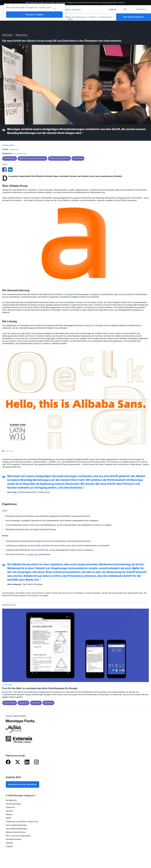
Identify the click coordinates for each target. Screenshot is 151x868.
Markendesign (10, 158)
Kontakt (9, 843)
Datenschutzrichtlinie (16, 832)
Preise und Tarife (70, 18)
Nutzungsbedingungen (16, 825)
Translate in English (34, 15)
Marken (9, 814)
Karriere (9, 811)
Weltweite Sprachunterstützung (32, 158)
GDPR (8, 818)
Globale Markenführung (59, 158)
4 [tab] (10, 451)
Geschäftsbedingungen (17, 829)
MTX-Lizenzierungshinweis (18, 836)
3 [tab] (8, 451)
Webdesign (48, 703)
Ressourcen (22, 35)
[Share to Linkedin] (10, 170)
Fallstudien (14, 150)
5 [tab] (12, 451)
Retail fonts (78, 158)
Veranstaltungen (13, 804)
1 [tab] (3, 451)
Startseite (7, 35)
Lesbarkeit (36, 703)
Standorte (10, 807)
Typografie (23, 703)
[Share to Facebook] (4, 170)
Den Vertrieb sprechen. (134, 17)
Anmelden (140, 9)
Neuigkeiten (11, 800)
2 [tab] (5, 451)
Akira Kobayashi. (20, 154)
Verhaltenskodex (13, 839)
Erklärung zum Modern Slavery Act (22, 822)
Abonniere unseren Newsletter (22, 784)
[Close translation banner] (54, 8)
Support (111, 9)
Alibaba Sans (33, 554)
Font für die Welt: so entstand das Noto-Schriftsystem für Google (40, 688)
